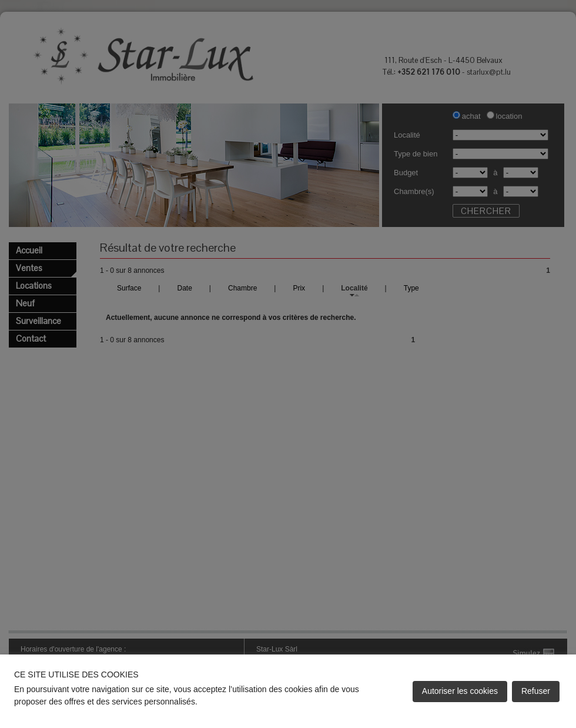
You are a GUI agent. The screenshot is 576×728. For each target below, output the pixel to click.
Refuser (536, 691)
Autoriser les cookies (460, 691)
